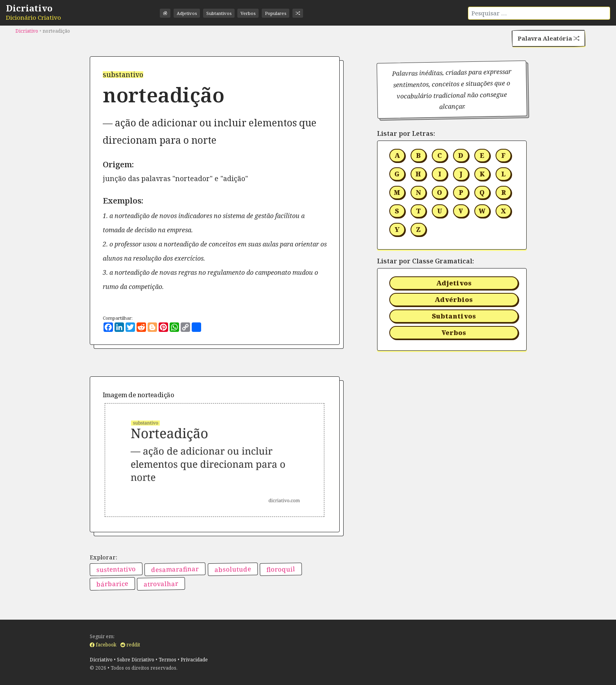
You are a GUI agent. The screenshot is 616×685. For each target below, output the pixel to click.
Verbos (254, 13)
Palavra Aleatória (546, 39)
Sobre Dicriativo (136, 660)
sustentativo (116, 570)
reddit (130, 645)
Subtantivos (222, 13)
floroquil (281, 569)
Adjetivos (188, 13)
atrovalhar (161, 585)
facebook (103, 645)
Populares (283, 13)
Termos (167, 660)
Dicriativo (29, 8)
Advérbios (454, 300)
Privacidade (194, 660)
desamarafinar (175, 570)
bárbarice (112, 584)
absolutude (232, 570)
